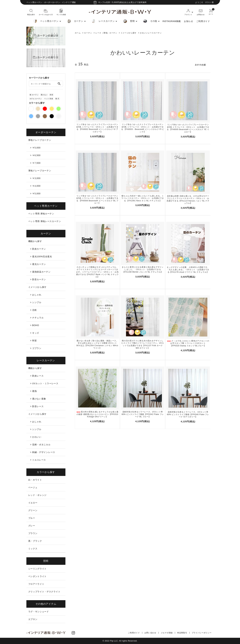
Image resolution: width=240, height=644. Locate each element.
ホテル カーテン (36, 99)
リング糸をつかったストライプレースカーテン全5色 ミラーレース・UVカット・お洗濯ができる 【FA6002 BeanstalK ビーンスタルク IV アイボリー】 (97, 128)
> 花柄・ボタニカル (40, 445)
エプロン (33, 619)
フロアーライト (36, 584)
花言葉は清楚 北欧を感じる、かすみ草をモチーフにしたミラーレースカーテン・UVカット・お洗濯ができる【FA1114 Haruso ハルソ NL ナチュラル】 (188, 200)
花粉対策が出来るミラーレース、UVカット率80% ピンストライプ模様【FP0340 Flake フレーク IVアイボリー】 (188, 414)
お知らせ (189, 21)
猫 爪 (57, 99)
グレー (32, 526)
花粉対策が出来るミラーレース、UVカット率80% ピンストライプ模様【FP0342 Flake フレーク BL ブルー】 (143, 414)
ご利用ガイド (203, 21)
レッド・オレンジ (37, 495)
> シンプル (36, 302)
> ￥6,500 (35, 155)
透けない (44, 95)
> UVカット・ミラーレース (44, 383)
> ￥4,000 (35, 186)
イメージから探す (129, 33)
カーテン (88, 33)
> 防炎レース (37, 376)
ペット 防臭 (49, 99)
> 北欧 (33, 310)
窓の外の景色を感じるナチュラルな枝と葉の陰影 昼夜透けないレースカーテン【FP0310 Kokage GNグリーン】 (97, 414)
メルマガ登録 (167, 633)
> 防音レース (37, 406)
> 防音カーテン (38, 279)
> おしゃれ (36, 295)
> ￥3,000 (35, 178)
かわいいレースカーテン (151, 33)
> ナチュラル (37, 318)
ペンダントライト (37, 576)
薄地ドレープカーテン (40, 171)
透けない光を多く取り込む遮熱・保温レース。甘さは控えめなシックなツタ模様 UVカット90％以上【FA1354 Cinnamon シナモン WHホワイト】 (97, 344)
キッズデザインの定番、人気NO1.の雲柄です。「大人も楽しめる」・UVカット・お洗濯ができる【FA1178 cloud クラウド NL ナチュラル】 (188, 270)
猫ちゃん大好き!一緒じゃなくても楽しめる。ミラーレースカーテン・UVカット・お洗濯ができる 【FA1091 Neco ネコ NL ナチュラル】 (143, 198)
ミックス (33, 549)
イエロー (33, 503)
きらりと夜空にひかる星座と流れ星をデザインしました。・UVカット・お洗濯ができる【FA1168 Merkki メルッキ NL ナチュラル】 (143, 270)
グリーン (33, 510)
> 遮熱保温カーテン (40, 272)
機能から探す (35, 241)
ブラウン (33, 533)
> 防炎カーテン (38, 249)
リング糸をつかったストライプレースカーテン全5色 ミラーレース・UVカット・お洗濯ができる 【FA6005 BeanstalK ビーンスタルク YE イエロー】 (188, 128)
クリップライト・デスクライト (44, 592)
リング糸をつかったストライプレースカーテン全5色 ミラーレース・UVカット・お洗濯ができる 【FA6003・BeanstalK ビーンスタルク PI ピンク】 (143, 128)
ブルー (32, 518)
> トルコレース (38, 460)
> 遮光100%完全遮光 (41, 257)
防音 (51, 95)
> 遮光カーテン (38, 264)
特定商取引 (182, 633)
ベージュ (33, 487)
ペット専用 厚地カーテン (41, 214)
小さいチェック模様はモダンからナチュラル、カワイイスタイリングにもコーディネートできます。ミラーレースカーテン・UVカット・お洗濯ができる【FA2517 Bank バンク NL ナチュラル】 (97, 272)
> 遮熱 (33, 391)
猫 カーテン (34, 95)
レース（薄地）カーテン (106, 33)
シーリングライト (37, 569)
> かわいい (36, 437)
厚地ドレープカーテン (40, 140)
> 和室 (33, 341)
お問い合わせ (150, 633)
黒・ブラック (35, 541)
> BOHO (35, 325)
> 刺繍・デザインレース (43, 452)
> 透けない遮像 (38, 399)
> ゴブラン (36, 348)
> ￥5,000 (35, 148)
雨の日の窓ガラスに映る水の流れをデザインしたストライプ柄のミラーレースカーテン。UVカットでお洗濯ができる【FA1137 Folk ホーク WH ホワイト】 (143, 344)
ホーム (78, 33)
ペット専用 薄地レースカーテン (45, 221)
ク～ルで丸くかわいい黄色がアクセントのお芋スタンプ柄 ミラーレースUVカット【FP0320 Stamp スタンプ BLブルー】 (188, 343)
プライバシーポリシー (202, 633)
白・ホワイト (35, 480)
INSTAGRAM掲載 (172, 21)
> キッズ (35, 333)
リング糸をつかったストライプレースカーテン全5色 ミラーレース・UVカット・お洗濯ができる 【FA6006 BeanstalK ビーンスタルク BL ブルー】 (97, 200)
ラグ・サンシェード (39, 612)
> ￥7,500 (35, 163)
